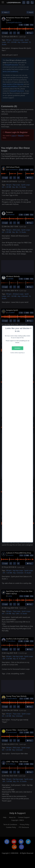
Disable (17, 348)
